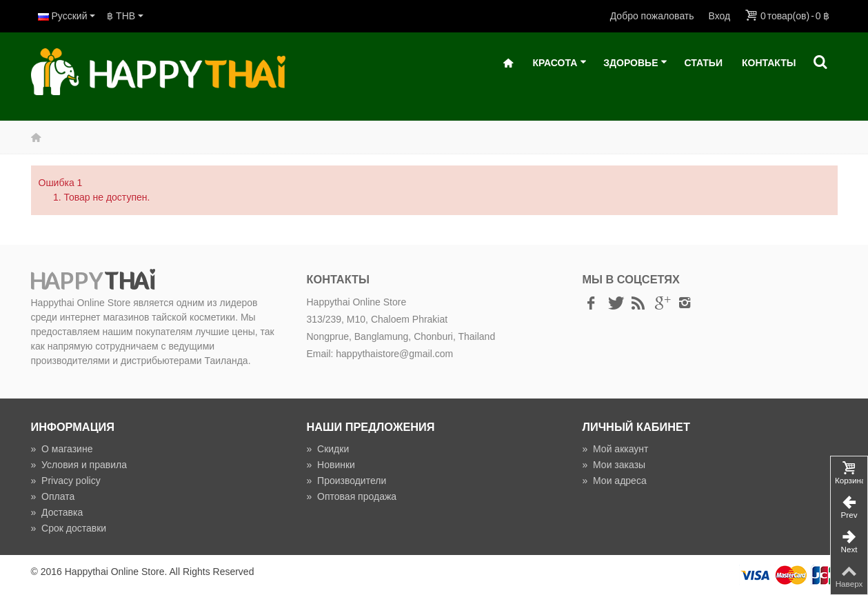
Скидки (327, 449)
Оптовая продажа (351, 496)
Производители (346, 481)
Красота (559, 63)
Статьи (703, 63)
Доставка (57, 512)
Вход (720, 16)
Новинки (330, 465)
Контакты (769, 63)
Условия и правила (79, 465)
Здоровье (635, 63)
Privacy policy (66, 481)
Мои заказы (614, 465)
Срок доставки (69, 528)
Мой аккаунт (615, 449)
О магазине (62, 449)
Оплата (53, 496)
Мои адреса (614, 481)
